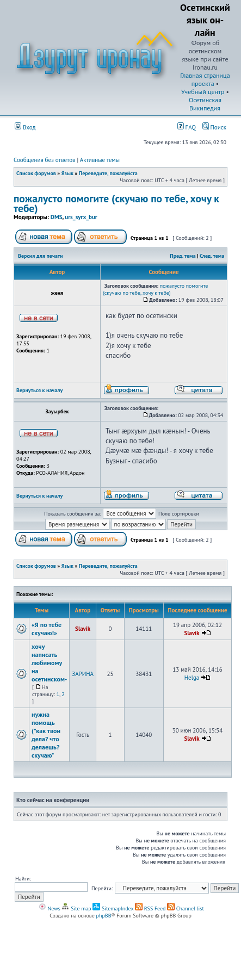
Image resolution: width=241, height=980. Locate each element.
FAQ (187, 127)
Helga (192, 678)
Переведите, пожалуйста (108, 173)
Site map (76, 908)
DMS (57, 217)
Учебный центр (203, 92)
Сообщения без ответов (45, 160)
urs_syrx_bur (81, 217)
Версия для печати (40, 256)
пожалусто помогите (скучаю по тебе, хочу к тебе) (116, 203)
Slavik (83, 629)
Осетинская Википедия (205, 104)
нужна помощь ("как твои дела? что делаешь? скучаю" (46, 735)
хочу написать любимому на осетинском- (49, 663)
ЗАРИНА (83, 674)
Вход (25, 127)
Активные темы (100, 160)
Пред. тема (183, 256)
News (50, 908)
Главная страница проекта (205, 79)
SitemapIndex (113, 908)
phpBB (104, 916)
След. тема (212, 256)
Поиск (214, 127)
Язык (67, 173)
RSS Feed (150, 908)
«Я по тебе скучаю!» (47, 629)
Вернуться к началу (39, 390)
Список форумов (36, 173)
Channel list (186, 908)
